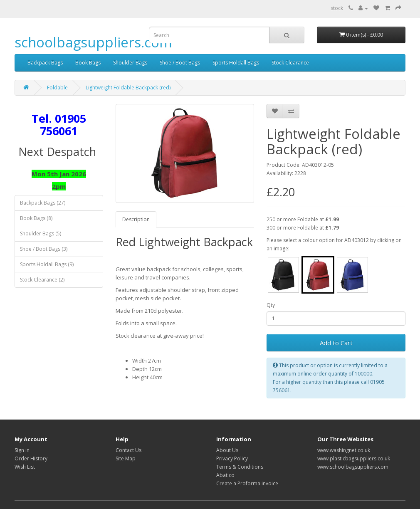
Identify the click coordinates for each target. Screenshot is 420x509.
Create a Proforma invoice (247, 483)
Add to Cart (336, 343)
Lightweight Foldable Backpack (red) (128, 88)
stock (337, 8)
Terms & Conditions (240, 467)
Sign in (22, 450)
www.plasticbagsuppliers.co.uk (354, 458)
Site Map (126, 458)
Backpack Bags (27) (43, 203)
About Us (227, 450)
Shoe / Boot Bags (180, 63)
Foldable (57, 88)
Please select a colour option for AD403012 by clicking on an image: (334, 244)
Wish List (25, 467)
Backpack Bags (45, 63)
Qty (271, 305)
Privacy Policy (232, 458)
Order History (31, 458)
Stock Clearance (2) (42, 280)
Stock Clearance (290, 63)
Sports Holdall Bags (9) (47, 264)
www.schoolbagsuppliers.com (353, 467)
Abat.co (225, 475)
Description (136, 219)
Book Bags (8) (36, 218)
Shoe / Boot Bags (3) (44, 249)
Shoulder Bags (130, 63)
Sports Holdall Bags (236, 63)
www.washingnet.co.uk (344, 450)
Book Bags (88, 63)
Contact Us (128, 450)
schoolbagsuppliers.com (93, 42)
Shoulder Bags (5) (41, 233)
